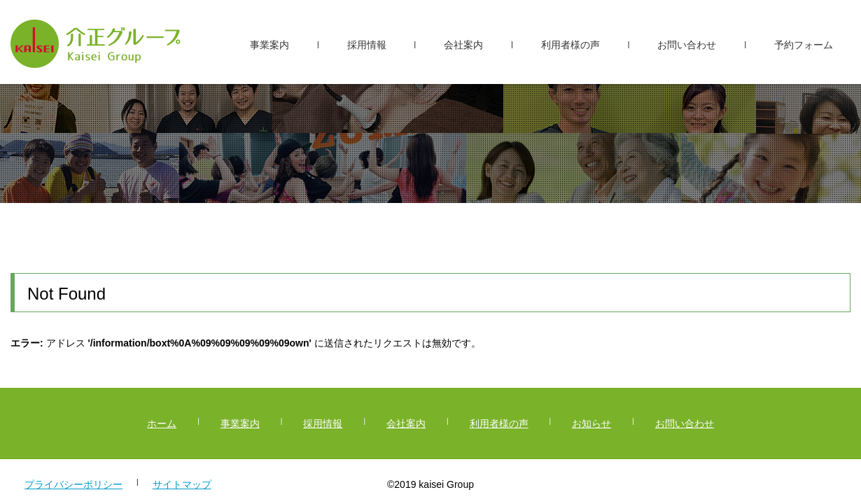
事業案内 (269, 45)
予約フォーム (804, 45)
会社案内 (463, 45)
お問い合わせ (687, 45)
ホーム (162, 423)
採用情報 (367, 45)
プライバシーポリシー (73, 484)
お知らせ (591, 423)
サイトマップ (182, 484)
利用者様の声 (570, 45)
